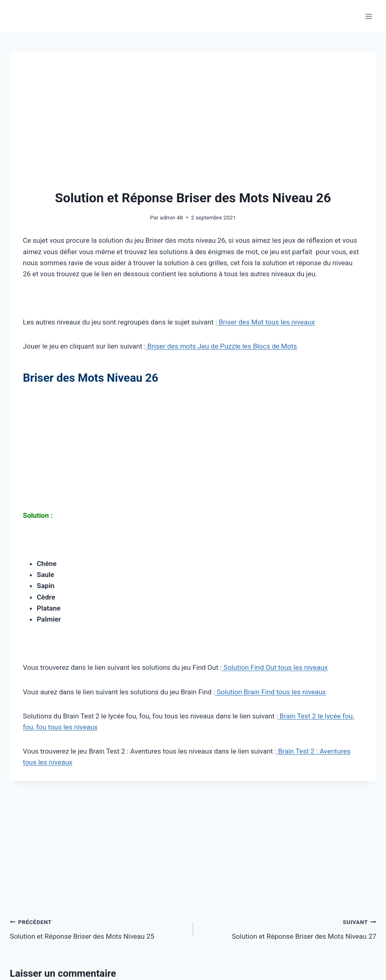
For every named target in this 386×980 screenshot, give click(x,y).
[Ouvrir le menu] (369, 16)
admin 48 (171, 217)
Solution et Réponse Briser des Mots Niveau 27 (288, 928)
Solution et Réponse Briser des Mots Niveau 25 (98, 928)
